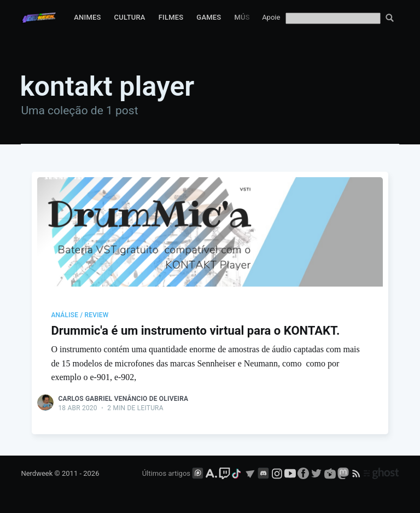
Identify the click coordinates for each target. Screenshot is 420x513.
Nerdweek (37, 473)
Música (248, 17)
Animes (87, 17)
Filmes (171, 17)
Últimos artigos (166, 473)
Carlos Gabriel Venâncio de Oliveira (123, 399)
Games (209, 17)
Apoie (271, 17)
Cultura (130, 17)
